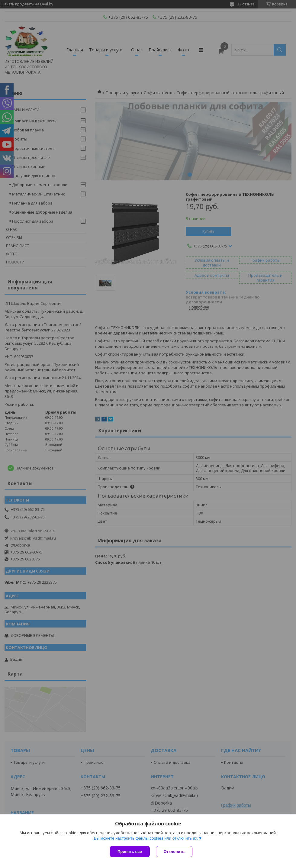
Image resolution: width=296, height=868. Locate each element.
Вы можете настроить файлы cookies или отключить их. (146, 838)
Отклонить (174, 852)
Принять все (130, 852)
